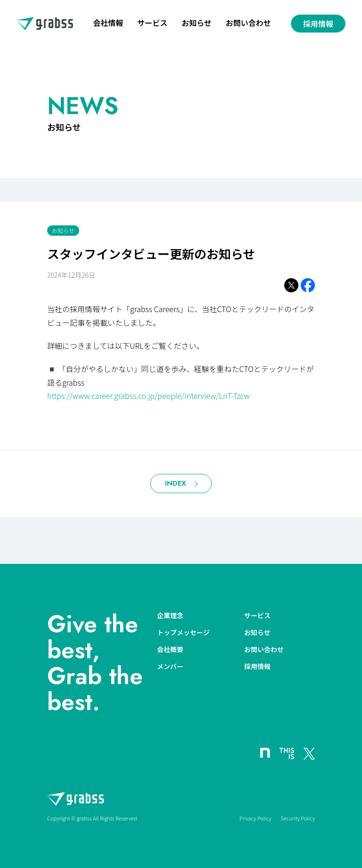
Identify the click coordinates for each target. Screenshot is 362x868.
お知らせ (197, 24)
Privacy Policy (255, 818)
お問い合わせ (248, 24)
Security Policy (298, 818)
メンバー (170, 666)
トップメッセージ (183, 632)
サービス (152, 24)
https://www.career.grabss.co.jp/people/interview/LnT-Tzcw (148, 396)
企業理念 (170, 615)
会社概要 (170, 649)
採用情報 (318, 24)
